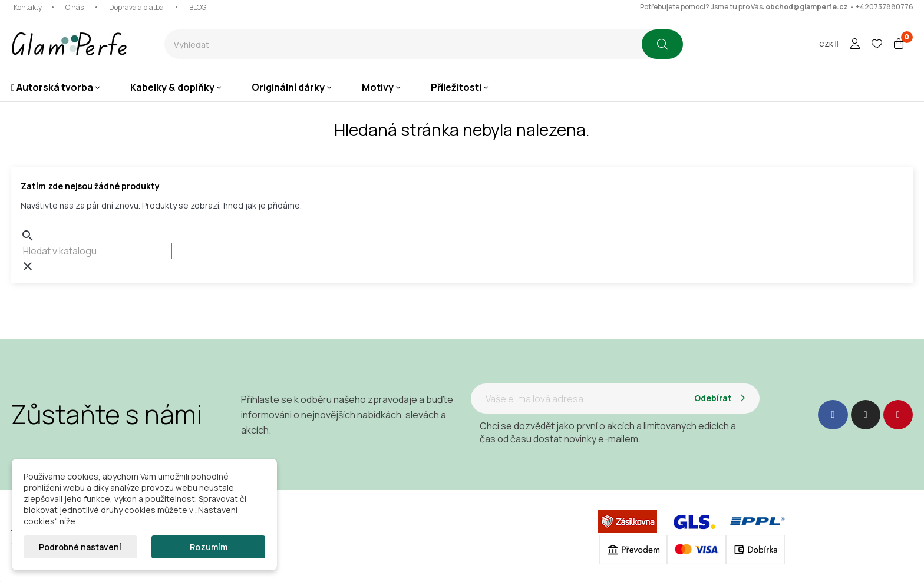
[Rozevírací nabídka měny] (829, 44)
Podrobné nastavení (80, 547)
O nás (75, 7)
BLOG (198, 7)
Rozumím (209, 547)
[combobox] (403, 44)
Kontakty (28, 7)
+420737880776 (885, 7)
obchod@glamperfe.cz (807, 7)
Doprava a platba (136, 7)
